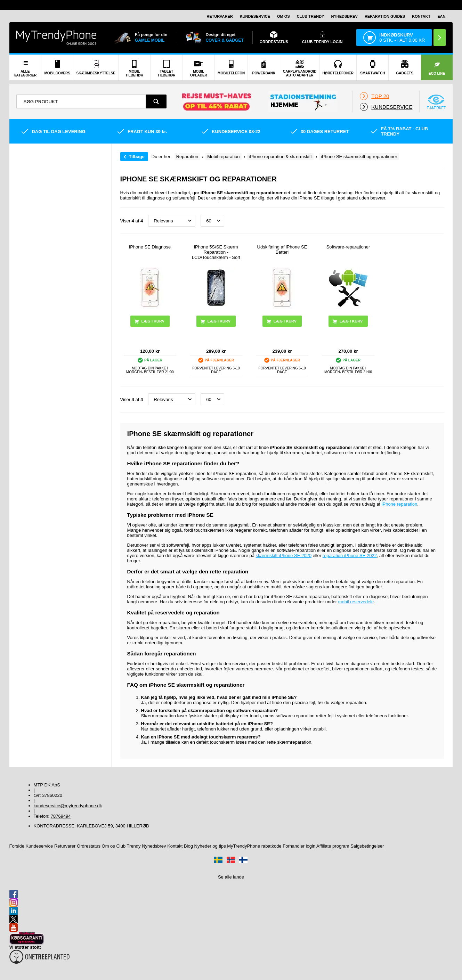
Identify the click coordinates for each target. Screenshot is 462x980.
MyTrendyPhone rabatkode (254, 846)
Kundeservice (255, 16)
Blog (188, 846)
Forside (17, 846)
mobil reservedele (356, 602)
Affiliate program (333, 846)
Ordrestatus (89, 846)
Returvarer (220, 16)
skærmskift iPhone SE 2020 (284, 556)
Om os (283, 16)
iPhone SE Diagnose (150, 247)
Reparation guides (385, 16)
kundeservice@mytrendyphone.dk (68, 806)
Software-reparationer (348, 247)
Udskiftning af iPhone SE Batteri (282, 250)
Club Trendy (311, 16)
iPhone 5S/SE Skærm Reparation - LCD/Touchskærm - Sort (216, 252)
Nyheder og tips (210, 846)
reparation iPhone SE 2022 (350, 556)
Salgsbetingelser (367, 846)
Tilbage (137, 157)
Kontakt (421, 16)
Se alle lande (231, 877)
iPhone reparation (400, 504)
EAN (441, 16)
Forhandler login (299, 846)
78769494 (61, 816)
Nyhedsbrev (344, 16)
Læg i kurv (219, 321)
